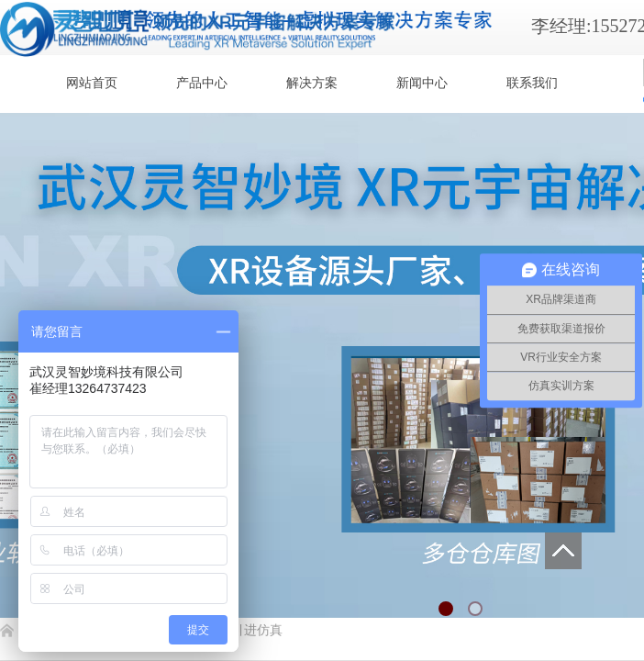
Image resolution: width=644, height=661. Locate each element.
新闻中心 (422, 83)
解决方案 (312, 83)
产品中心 (202, 83)
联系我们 (532, 83)
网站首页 (92, 83)
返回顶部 (563, 551)
